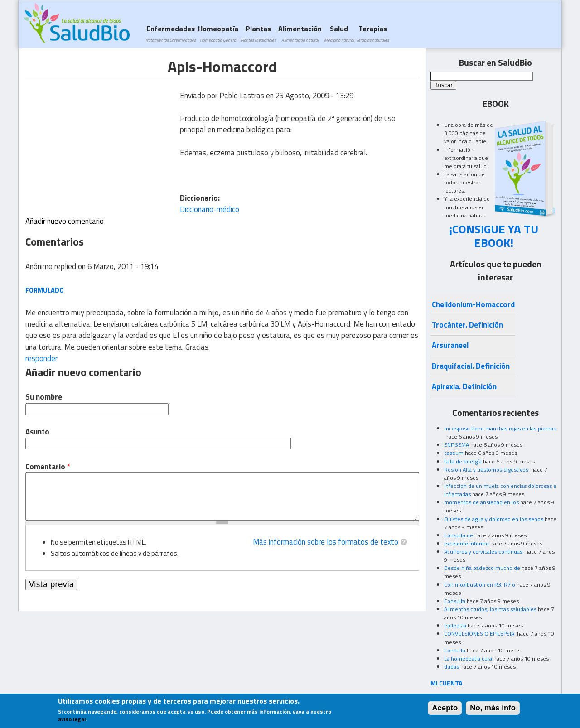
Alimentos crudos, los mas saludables (490, 609)
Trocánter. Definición (467, 325)
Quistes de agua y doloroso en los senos (494, 519)
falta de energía (463, 461)
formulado (45, 290)
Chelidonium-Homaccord (473, 304)
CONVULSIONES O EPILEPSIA (480, 634)
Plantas (258, 33)
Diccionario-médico (210, 209)
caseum (454, 453)
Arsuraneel (450, 345)
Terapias (372, 33)
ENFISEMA (457, 445)
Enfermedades (170, 33)
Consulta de (459, 535)
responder (41, 358)
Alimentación (300, 33)
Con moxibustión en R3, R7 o (480, 585)
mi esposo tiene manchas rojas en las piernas (500, 428)
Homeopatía (218, 33)
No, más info (493, 708)
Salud (339, 33)
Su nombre (44, 397)
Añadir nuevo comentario (65, 221)
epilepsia (455, 625)
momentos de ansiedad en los (481, 502)
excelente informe (466, 543)
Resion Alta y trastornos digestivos (487, 470)
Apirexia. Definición (464, 386)
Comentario (48, 467)
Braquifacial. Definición (471, 366)
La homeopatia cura (468, 658)
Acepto (445, 708)
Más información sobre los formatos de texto (326, 542)
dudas (452, 667)
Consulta (455, 601)
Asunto (37, 432)
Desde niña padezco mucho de (482, 568)
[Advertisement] (101, 142)
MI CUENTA (447, 683)
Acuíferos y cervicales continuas (484, 552)
